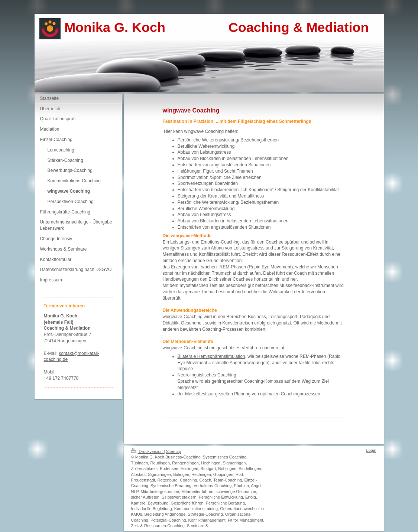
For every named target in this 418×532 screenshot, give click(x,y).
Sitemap (174, 451)
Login (371, 450)
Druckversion (148, 451)
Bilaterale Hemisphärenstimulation (211, 356)
